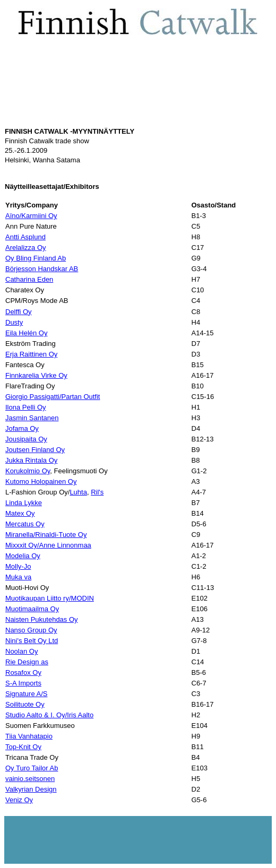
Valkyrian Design (31, 789)
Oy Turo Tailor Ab (32, 768)
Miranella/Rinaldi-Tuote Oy (46, 535)
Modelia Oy (23, 556)
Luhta (78, 492)
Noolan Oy (21, 651)
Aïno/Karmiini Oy (31, 216)
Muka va (18, 577)
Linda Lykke (24, 503)
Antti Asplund (25, 237)
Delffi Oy (19, 312)
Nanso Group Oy (31, 630)
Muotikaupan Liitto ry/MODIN (50, 598)
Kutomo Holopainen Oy (41, 481)
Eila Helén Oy (26, 333)
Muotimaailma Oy (32, 609)
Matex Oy (20, 513)
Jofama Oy (22, 428)
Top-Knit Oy (23, 747)
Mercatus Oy (25, 524)
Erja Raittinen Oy (31, 354)
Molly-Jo (18, 566)
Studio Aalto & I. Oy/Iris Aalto (49, 715)
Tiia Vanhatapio (29, 736)
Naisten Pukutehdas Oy (42, 619)
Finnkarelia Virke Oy (36, 375)
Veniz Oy (19, 800)
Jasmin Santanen (32, 418)
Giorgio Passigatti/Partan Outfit (53, 397)
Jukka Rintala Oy (31, 460)
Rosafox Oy (23, 672)
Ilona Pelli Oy (26, 407)
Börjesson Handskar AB (42, 269)
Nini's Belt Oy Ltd (32, 641)
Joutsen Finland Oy (35, 450)
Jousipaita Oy (26, 439)
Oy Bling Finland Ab (36, 258)
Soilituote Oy (25, 704)
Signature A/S (27, 694)
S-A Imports (23, 683)
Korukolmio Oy (28, 471)
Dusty (14, 322)
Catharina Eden (29, 279)
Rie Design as (27, 662)
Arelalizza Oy (26, 248)
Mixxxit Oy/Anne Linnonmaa (48, 545)
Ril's (97, 492)
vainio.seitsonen (30, 779)
